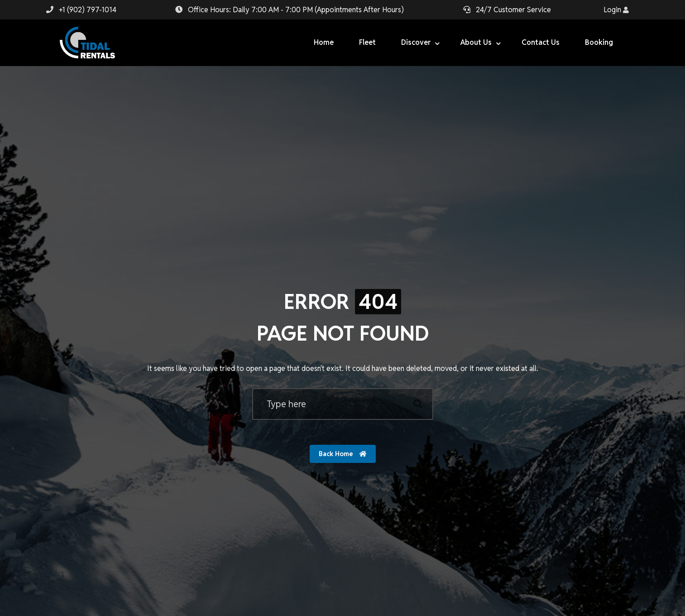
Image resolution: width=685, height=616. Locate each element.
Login (616, 10)
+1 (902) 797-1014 (88, 10)
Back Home (343, 454)
